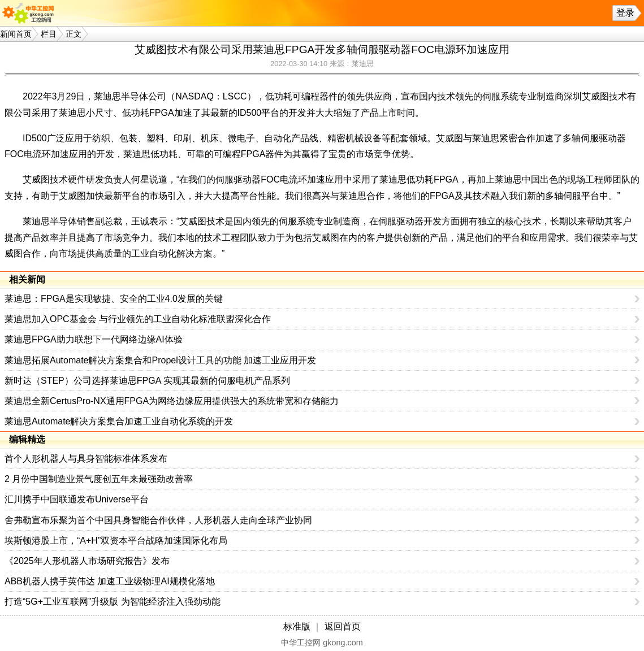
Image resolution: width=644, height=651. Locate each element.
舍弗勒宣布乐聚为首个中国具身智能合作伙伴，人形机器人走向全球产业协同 (158, 520)
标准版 (297, 626)
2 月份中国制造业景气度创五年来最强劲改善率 (99, 479)
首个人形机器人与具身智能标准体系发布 (86, 459)
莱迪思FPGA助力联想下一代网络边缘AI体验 (94, 339)
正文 (74, 34)
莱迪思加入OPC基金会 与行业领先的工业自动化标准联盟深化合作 (138, 319)
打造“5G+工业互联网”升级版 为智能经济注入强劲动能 (113, 602)
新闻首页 (16, 34)
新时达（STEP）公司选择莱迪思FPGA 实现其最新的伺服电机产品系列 (147, 381)
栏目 (49, 34)
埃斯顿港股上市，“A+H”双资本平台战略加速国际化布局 (116, 541)
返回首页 (343, 626)
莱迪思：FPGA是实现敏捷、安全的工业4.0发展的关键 (114, 299)
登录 (625, 13)
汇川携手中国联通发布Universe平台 (77, 499)
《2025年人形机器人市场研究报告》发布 (87, 561)
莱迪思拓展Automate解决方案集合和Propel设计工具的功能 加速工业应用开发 (160, 360)
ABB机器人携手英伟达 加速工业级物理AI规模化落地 (110, 581)
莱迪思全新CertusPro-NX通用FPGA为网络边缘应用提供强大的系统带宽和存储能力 (172, 401)
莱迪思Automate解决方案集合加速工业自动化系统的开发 (119, 421)
